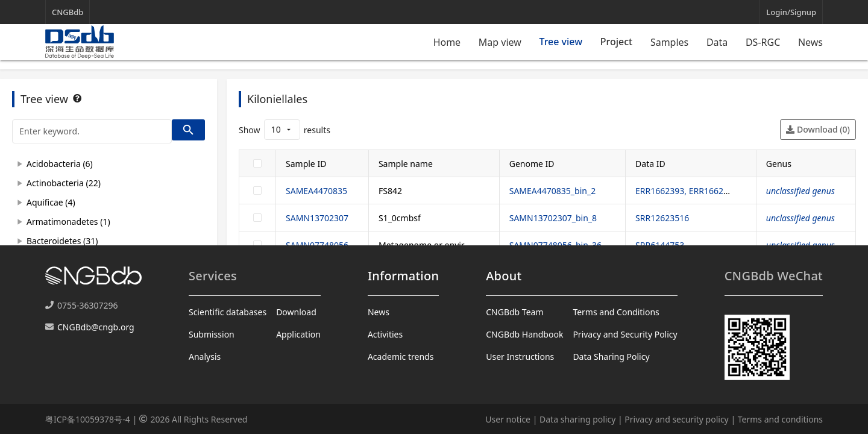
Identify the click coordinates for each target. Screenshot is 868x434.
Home (447, 42)
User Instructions (520, 357)
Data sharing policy (577, 419)
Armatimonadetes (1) (68, 222)
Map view (500, 42)
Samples (669, 42)
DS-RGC (763, 42)
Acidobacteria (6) (60, 164)
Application (298, 334)
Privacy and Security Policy (625, 334)
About (504, 276)
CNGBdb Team (514, 312)
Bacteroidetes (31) (62, 241)
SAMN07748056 (317, 245)
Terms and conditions (780, 419)
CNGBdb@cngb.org (96, 327)
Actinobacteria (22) (64, 183)
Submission (212, 334)
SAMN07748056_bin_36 (555, 245)
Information (403, 276)
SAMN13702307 (317, 218)
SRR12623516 (662, 218)
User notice (508, 419)
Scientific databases (228, 312)
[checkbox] (257, 163)
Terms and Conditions (616, 312)
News (810, 42)
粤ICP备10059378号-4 (88, 419)
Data (717, 42)
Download (296, 312)
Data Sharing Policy (611, 357)
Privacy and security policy (676, 419)
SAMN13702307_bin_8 (553, 218)
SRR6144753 (660, 245)
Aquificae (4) (51, 202)
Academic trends (401, 357)
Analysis (205, 357)
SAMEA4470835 (316, 191)
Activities (385, 334)
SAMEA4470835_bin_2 (552, 191)
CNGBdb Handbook (524, 334)
